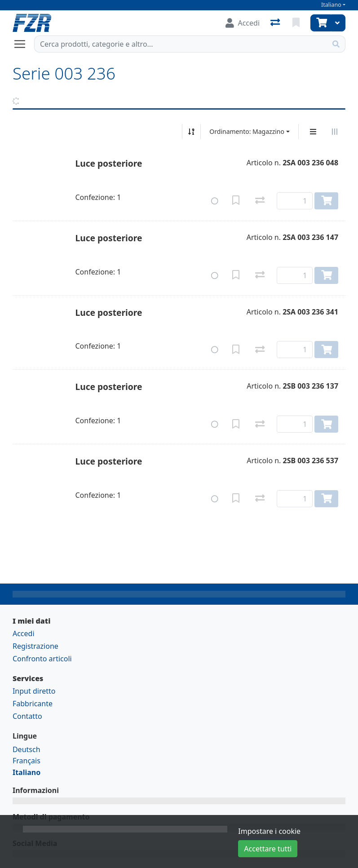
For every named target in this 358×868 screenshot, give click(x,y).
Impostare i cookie (269, 831)
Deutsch (27, 749)
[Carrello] (321, 23)
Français (27, 761)
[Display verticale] (313, 132)
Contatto (27, 716)
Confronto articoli (42, 659)
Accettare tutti (268, 849)
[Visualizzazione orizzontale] (335, 132)
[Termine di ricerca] (181, 44)
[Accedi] (243, 23)
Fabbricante (33, 704)
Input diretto (34, 691)
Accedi (24, 633)
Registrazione (35, 646)
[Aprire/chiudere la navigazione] (23, 44)
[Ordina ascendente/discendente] (191, 132)
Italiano (331, 5)
